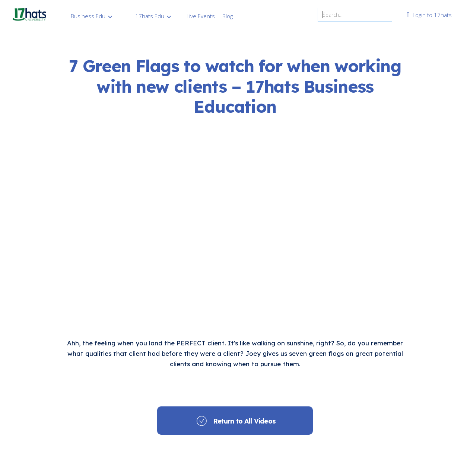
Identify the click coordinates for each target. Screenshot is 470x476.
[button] (92, 16)
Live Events (201, 16)
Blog (228, 16)
